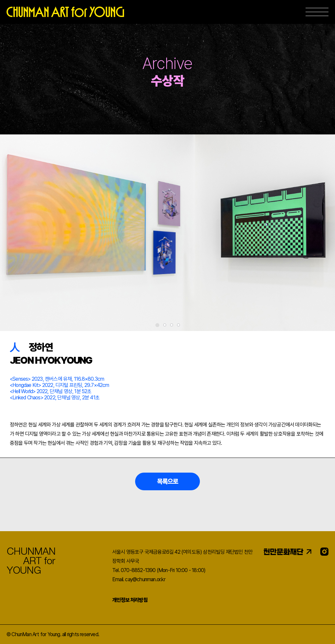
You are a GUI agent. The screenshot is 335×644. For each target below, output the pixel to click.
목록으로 (168, 481)
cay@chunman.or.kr (145, 579)
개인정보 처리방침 (130, 600)
